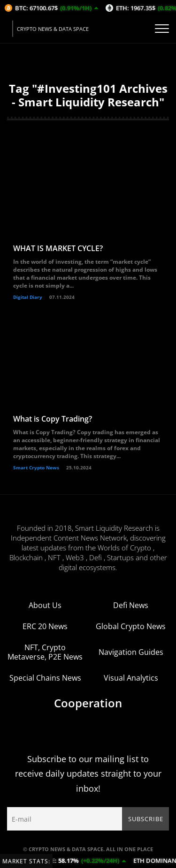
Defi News (131, 605)
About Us (45, 605)
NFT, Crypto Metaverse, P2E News (45, 652)
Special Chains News (45, 678)
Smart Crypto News (36, 467)
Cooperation (88, 703)
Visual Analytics (131, 678)
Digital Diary (28, 297)
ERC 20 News (45, 626)
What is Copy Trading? (53, 419)
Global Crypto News (131, 626)
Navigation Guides (131, 652)
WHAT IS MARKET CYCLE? (58, 248)
